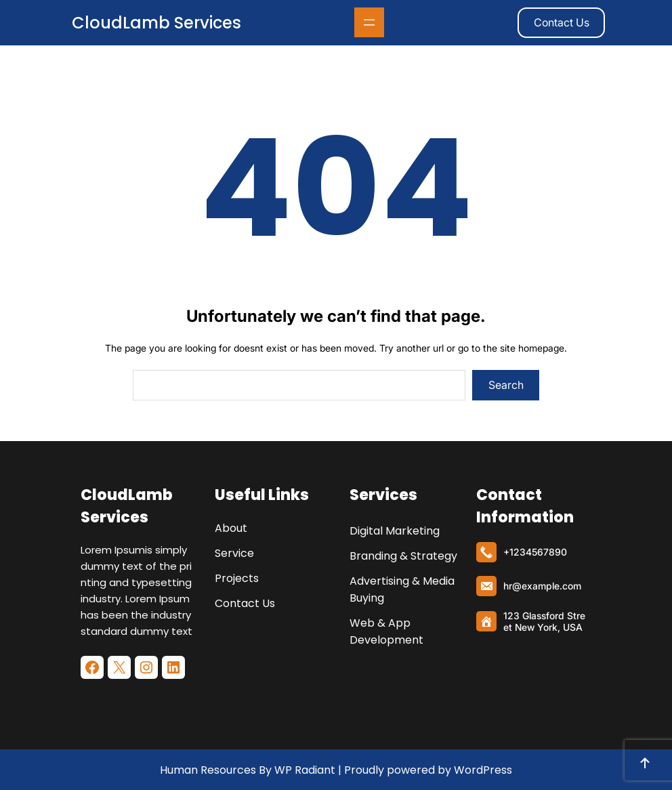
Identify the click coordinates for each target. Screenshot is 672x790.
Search (506, 385)
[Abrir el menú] (369, 22)
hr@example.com (542, 586)
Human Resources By (216, 770)
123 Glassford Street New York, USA (544, 621)
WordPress (483, 770)
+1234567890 (535, 552)
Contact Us (562, 22)
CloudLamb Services (156, 23)
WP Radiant (303, 770)
